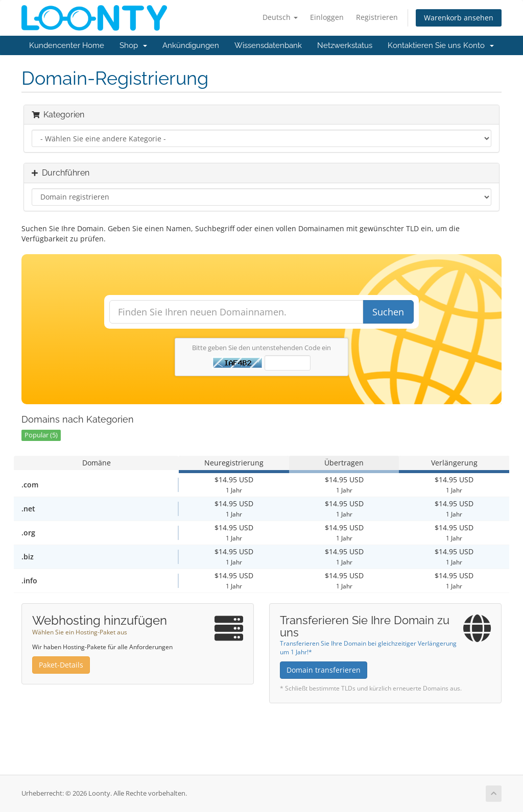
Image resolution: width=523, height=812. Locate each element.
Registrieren (377, 17)
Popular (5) (41, 435)
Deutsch (280, 17)
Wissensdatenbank (268, 45)
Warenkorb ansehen (459, 18)
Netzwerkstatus (345, 45)
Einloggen (327, 17)
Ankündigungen (191, 45)
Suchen (388, 312)
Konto (479, 45)
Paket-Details (61, 665)
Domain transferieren (324, 670)
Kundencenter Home (67, 45)
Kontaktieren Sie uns (424, 45)
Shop (133, 45)
